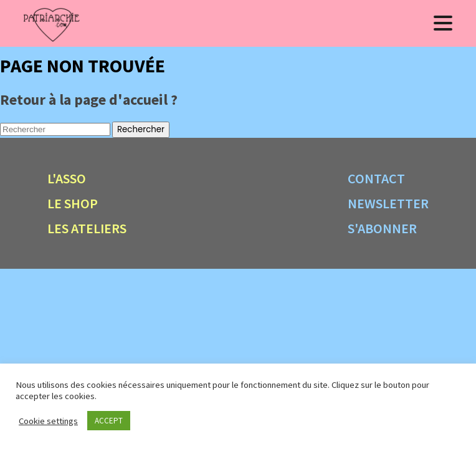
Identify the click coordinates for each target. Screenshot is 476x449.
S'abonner (382, 228)
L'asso (67, 178)
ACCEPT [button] (109, 421)
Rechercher (141, 129)
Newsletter (388, 203)
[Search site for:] (55, 129)
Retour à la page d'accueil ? (89, 99)
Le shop (73, 203)
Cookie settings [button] (48, 421)
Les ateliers (87, 228)
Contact (376, 178)
